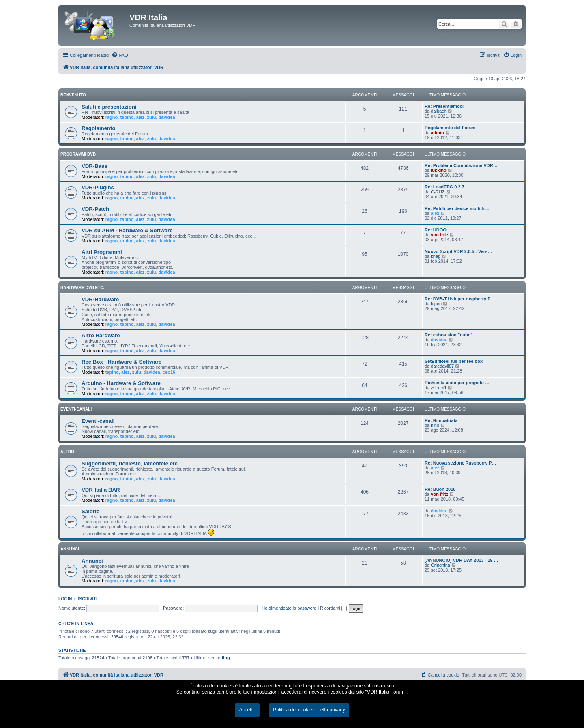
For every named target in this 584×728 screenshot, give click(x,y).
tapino (127, 117)
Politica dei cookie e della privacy (309, 710)
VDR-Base (94, 166)
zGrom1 (439, 388)
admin (437, 133)
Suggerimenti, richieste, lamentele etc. (130, 464)
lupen (436, 304)
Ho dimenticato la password (289, 608)
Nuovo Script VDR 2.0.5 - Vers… (458, 251)
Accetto (247, 710)
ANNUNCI (70, 549)
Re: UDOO (436, 230)
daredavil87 (442, 366)
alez (141, 117)
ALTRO (67, 452)
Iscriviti (88, 599)
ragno (112, 117)
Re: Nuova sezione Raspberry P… (461, 463)
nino (435, 425)
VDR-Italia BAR (101, 490)
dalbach (439, 111)
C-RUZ (438, 192)
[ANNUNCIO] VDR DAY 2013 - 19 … (462, 560)
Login (65, 599)
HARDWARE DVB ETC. (82, 288)
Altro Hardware (101, 335)
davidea (167, 117)
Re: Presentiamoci (444, 106)
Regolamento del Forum (450, 128)
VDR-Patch (95, 209)
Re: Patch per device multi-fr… (457, 208)
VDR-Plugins (98, 187)
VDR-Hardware (100, 299)
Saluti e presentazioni (109, 107)
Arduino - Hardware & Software (121, 383)
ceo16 (169, 372)
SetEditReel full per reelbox (454, 361)
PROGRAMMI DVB (78, 154)
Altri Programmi (102, 252)
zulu (151, 117)
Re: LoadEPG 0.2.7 (444, 187)
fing (226, 658)
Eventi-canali (98, 421)
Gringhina (440, 565)
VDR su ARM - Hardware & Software (127, 230)
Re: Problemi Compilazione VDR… (461, 165)
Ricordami (333, 608)
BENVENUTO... (75, 95)
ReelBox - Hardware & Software (121, 362)
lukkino (439, 170)
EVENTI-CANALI (76, 409)
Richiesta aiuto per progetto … (457, 383)
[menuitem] (120, 55)
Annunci (92, 561)
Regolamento (99, 128)
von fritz (439, 235)
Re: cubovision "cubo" (449, 335)
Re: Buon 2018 (440, 489)
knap (436, 256)
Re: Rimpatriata (441, 420)
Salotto (91, 511)
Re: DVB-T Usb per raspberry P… (460, 299)
